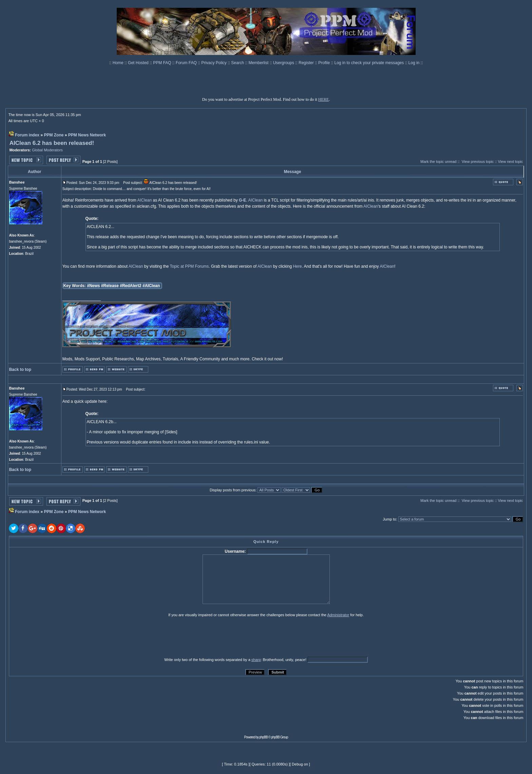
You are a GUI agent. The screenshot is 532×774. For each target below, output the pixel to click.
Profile (325, 63)
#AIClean (151, 286)
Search (238, 63)
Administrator (338, 615)
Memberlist (259, 63)
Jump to (389, 519)
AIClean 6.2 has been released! (52, 143)
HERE (324, 99)
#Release (110, 286)
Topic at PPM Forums (189, 266)
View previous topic (478, 162)
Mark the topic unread (438, 162)
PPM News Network (87, 135)
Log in (414, 63)
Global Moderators (47, 150)
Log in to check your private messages (369, 63)
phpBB (263, 737)
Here (297, 266)
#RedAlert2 (130, 286)
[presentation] (61, 637)
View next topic (511, 162)
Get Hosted (139, 63)
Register (307, 63)
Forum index (27, 135)
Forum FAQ (187, 63)
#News (93, 286)
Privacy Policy (214, 63)
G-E (242, 200)
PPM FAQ (163, 63)
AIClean (144, 200)
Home (119, 63)
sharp (256, 660)
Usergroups (284, 63)
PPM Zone (54, 135)
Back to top (20, 370)
